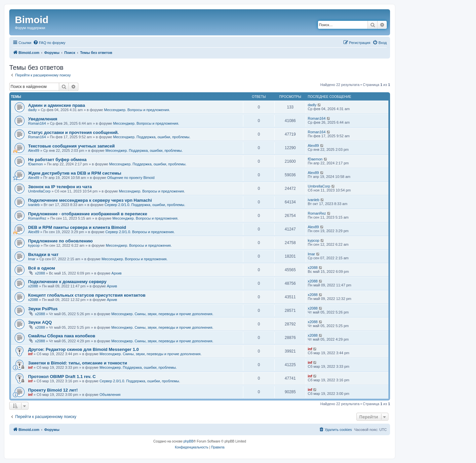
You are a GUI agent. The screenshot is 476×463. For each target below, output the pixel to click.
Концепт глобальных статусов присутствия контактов (87, 295)
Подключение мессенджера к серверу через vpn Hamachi (90, 200)
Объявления (110, 395)
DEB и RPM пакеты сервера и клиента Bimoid (77, 227)
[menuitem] (49, 43)
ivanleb (34, 205)
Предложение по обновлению (60, 241)
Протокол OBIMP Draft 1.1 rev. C (62, 377)
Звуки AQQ (40, 322)
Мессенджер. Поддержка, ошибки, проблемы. (152, 137)
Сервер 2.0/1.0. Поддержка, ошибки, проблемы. (145, 205)
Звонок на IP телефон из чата (60, 187)
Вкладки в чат (43, 254)
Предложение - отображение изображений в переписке (88, 214)
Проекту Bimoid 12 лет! (53, 390)
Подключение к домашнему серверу (67, 282)
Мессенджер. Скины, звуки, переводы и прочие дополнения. (162, 314)
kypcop (34, 245)
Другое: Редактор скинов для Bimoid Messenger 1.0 (83, 349)
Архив (117, 273)
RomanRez (37, 218)
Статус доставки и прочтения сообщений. (73, 132)
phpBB (188, 441)
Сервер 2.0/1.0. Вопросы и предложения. (140, 232)
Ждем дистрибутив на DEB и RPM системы (75, 173)
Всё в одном (41, 268)
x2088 (40, 273)
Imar (32, 259)
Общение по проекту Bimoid (131, 178)
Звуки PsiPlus (43, 309)
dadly (32, 110)
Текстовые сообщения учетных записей (71, 146)
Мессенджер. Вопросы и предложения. (137, 110)
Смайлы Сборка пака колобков (62, 336)
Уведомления (43, 119)
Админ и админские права (57, 105)
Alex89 (34, 150)
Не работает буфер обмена (57, 160)
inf (30, 354)
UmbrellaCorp (39, 191)
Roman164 (37, 123)
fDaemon (36, 164)
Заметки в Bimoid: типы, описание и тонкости (78, 363)
